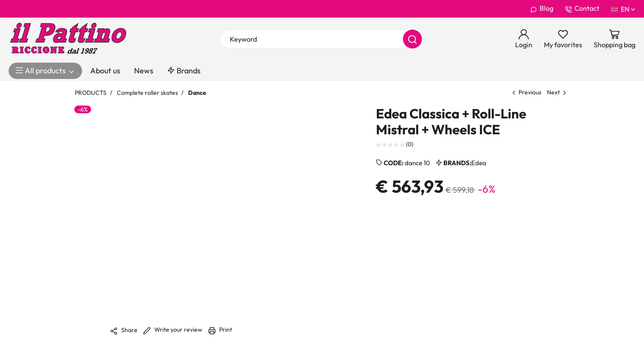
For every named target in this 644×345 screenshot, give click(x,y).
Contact (582, 9)
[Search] (412, 39)
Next (553, 92)
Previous (530, 92)
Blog (542, 9)
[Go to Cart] (615, 39)
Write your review (173, 329)
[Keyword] (321, 39)
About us (105, 71)
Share (124, 330)
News (144, 71)
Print (220, 329)
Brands (184, 71)
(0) (395, 144)
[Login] (524, 39)
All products (45, 71)
